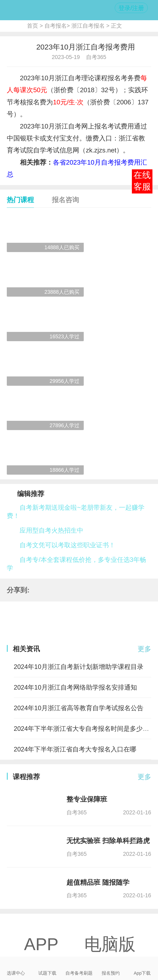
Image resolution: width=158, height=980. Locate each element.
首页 (33, 26)
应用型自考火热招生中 (51, 530)
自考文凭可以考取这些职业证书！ (67, 545)
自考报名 (56, 26)
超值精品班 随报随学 (98, 882)
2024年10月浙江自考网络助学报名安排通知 (75, 687)
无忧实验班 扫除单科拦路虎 (108, 841)
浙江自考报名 (88, 26)
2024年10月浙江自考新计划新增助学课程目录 (79, 667)
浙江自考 (68, 78)
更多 (144, 649)
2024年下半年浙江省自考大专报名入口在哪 (75, 749)
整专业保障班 (87, 799)
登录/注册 (131, 8)
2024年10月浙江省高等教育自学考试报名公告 (79, 708)
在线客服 (142, 181)
